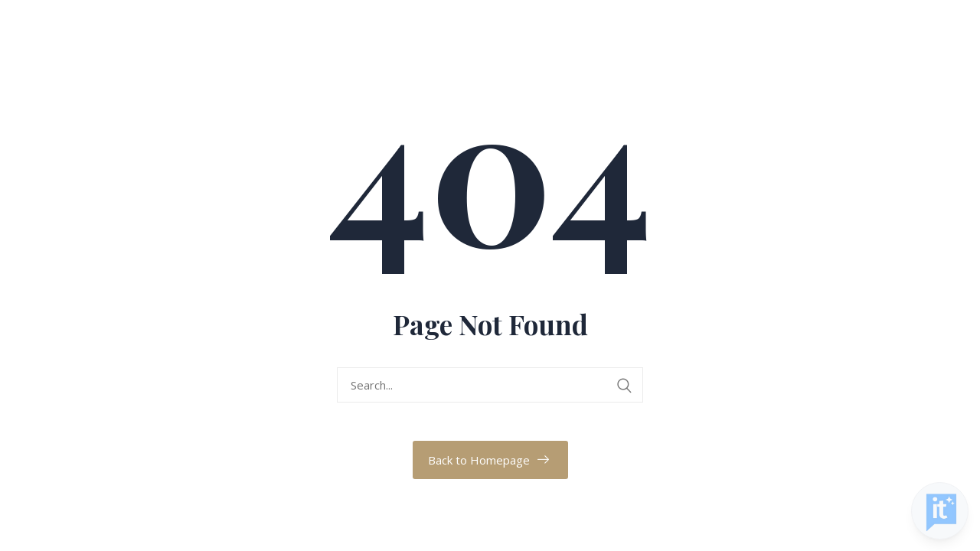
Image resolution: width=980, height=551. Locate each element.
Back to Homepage (479, 460)
